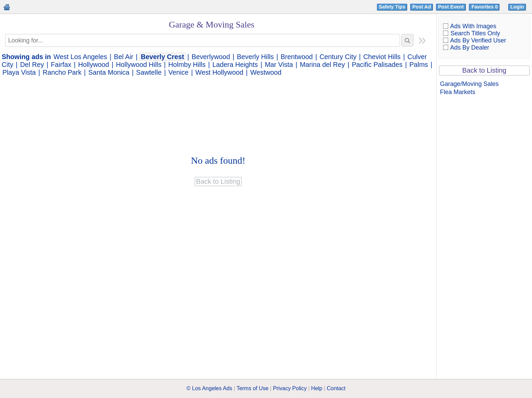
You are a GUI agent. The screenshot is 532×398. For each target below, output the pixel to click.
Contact (336, 388)
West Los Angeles (80, 57)
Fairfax (61, 65)
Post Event (451, 7)
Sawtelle (149, 72)
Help (317, 388)
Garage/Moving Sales (469, 84)
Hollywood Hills (139, 65)
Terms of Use (252, 388)
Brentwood (297, 57)
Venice (178, 72)
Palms (419, 65)
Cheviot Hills (382, 57)
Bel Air (124, 57)
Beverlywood (211, 57)
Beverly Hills (255, 57)
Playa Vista (19, 72)
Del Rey (32, 65)
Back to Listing (484, 70)
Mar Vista (279, 65)
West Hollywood (219, 72)
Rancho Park (62, 72)
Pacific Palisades (377, 65)
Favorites (485, 7)
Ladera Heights (235, 65)
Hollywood (93, 65)
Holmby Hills (187, 65)
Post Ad (422, 7)
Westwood (266, 72)
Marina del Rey (322, 65)
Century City (338, 57)
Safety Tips (392, 7)
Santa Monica (109, 72)
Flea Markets (458, 92)
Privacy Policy (290, 388)
